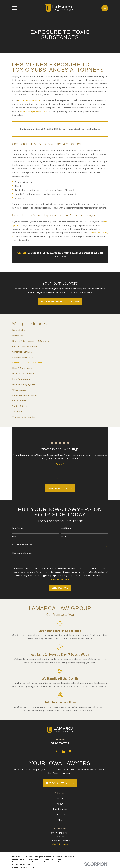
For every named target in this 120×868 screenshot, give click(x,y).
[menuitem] (60, 330)
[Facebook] (50, 751)
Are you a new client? (22, 545)
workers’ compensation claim (34, 111)
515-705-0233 (60, 743)
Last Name (66, 528)
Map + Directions (60, 844)
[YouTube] (70, 751)
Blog (60, 820)
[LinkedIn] (63, 751)
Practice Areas (60, 809)
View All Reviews (60, 488)
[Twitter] (57, 751)
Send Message (60, 588)
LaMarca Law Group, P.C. (30, 100)
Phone (15, 536)
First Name (17, 528)
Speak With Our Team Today (60, 302)
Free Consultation (60, 783)
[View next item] (63, 478)
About (60, 804)
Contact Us (60, 815)
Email (64, 536)
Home (60, 798)
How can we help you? (23, 553)
